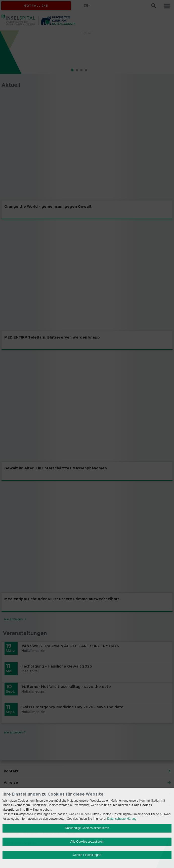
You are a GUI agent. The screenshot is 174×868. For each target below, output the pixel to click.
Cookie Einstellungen (87, 855)
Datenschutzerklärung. (122, 819)
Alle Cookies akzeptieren (87, 842)
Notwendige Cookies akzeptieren (87, 828)
